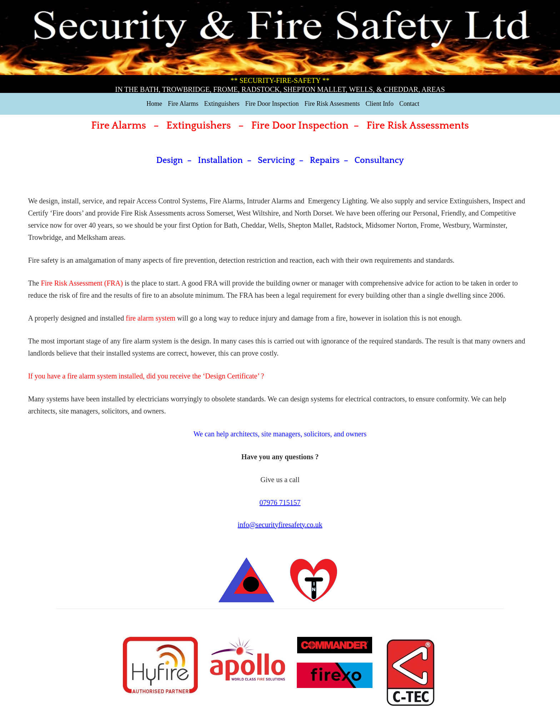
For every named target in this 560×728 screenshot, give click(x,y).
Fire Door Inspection (272, 104)
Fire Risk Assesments (332, 104)
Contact (409, 104)
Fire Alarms (183, 104)
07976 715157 (280, 502)
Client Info (379, 104)
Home (154, 104)
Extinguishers (222, 104)
